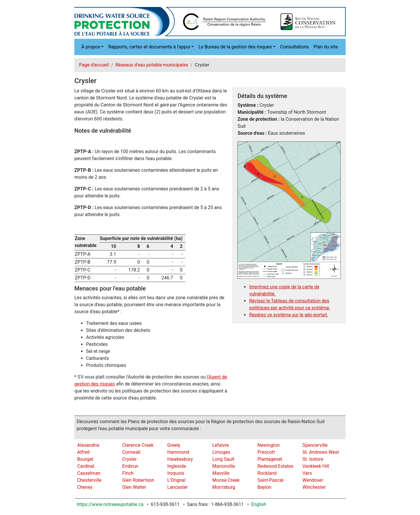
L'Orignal (176, 480)
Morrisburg (224, 487)
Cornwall (131, 452)
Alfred (84, 452)
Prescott (266, 452)
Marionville (224, 466)
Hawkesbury (180, 459)
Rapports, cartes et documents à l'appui (149, 47)
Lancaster (178, 487)
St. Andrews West (321, 452)
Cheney (85, 487)
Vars (307, 473)
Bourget (85, 459)
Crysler (129, 459)
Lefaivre (221, 445)
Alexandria (88, 445)
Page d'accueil (94, 65)
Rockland (267, 473)
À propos (91, 47)
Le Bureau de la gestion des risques (235, 47)
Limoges (221, 452)
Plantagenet (270, 459)
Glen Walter (134, 487)
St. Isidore (313, 459)
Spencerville (315, 445)
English (259, 504)
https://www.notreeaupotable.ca (110, 504)
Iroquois (176, 473)
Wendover (313, 480)
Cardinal (86, 466)
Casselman (89, 473)
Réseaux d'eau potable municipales (152, 65)
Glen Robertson (138, 480)
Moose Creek (226, 480)
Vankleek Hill (316, 466)
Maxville (221, 473)
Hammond (178, 452)
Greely (174, 445)
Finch (128, 473)
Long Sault (223, 459)
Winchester (314, 487)
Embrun (130, 466)
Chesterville (89, 480)
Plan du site (326, 47)
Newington (268, 445)
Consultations (294, 47)
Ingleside (177, 466)
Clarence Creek (138, 445)
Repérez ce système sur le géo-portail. (288, 315)
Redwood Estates (275, 466)
